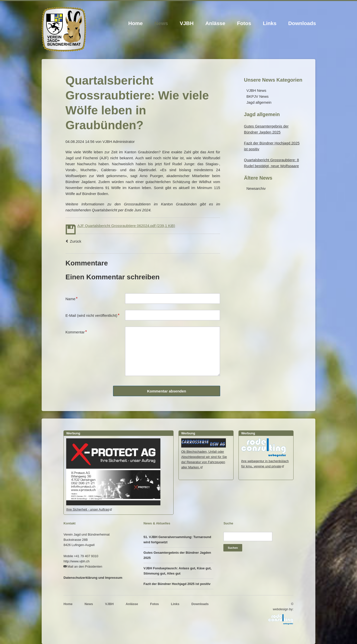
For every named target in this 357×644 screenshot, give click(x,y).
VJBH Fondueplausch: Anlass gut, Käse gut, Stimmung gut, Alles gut (178, 571)
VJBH (187, 23)
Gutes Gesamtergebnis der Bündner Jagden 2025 (177, 555)
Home (135, 23)
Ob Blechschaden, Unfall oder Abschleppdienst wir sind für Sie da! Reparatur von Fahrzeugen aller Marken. (204, 457)
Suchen (233, 548)
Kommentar (76, 331)
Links (270, 23)
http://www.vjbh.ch (76, 561)
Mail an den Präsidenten (85, 566)
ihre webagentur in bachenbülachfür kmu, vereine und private (265, 461)
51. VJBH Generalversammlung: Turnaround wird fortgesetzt (177, 540)
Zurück (76, 241)
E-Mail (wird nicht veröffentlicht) (92, 315)
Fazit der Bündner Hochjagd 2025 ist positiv (177, 584)
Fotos (244, 23)
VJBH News (256, 90)
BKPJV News (257, 96)
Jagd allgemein (259, 102)
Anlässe (215, 23)
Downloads (302, 23)
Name (73, 298)
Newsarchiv (256, 188)
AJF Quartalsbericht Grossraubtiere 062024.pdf (126, 226)
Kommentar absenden (167, 391)
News (161, 23)
